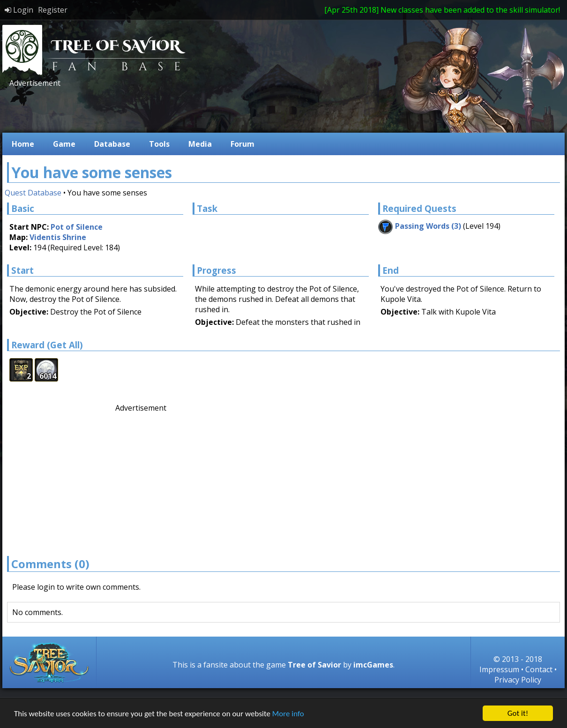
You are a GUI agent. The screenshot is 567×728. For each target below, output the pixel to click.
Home (23, 144)
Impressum (499, 669)
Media (200, 144)
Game (64, 144)
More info (288, 715)
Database (112, 144)
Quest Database (33, 193)
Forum (242, 144)
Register (53, 10)
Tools (159, 144)
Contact (539, 669)
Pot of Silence (77, 227)
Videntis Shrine (58, 237)
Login (19, 10)
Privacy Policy (518, 680)
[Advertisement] (178, 109)
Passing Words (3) (428, 226)
